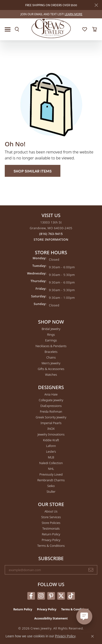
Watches (51, 375)
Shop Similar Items (33, 171)
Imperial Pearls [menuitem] (51, 423)
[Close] (96, 5)
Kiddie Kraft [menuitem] (51, 440)
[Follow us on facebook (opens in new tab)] (31, 596)
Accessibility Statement (51, 618)
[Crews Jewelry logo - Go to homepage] (51, 28)
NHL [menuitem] (51, 469)
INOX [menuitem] (51, 429)
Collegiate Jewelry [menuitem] (51, 400)
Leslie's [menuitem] (51, 451)
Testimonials (51, 528)
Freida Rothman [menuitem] (51, 411)
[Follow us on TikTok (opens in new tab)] (71, 596)
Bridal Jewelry (51, 329)
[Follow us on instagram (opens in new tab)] (41, 596)
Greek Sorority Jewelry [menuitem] (51, 417)
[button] (17, 29)
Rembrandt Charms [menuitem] (51, 480)
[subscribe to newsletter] (91, 570)
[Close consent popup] (92, 636)
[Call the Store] (51, 234)
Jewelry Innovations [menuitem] (51, 434)
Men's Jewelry (51, 363)
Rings (51, 335)
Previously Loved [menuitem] (51, 474)
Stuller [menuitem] (51, 492)
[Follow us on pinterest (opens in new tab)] (51, 596)
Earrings (51, 340)
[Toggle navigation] (8, 29)
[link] (51, 14)
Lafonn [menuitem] (51, 446)
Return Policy (51, 534)
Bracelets (51, 352)
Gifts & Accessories (51, 369)
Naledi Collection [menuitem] (51, 463)
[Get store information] (51, 240)
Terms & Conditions (51, 546)
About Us (51, 511)
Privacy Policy (51, 540)
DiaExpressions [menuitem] (51, 406)
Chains (51, 357)
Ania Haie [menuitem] (51, 394)
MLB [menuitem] (51, 457)
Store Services (51, 517)
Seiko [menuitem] (51, 486)
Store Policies (51, 523)
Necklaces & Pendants (51, 346)
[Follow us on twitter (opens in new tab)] (61, 596)
